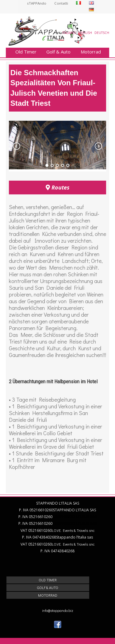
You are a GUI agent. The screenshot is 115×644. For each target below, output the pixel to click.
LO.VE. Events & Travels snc (73, 530)
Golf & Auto (58, 52)
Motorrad (91, 52)
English (85, 33)
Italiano (69, 33)
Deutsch (102, 33)
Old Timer (26, 52)
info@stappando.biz (58, 610)
